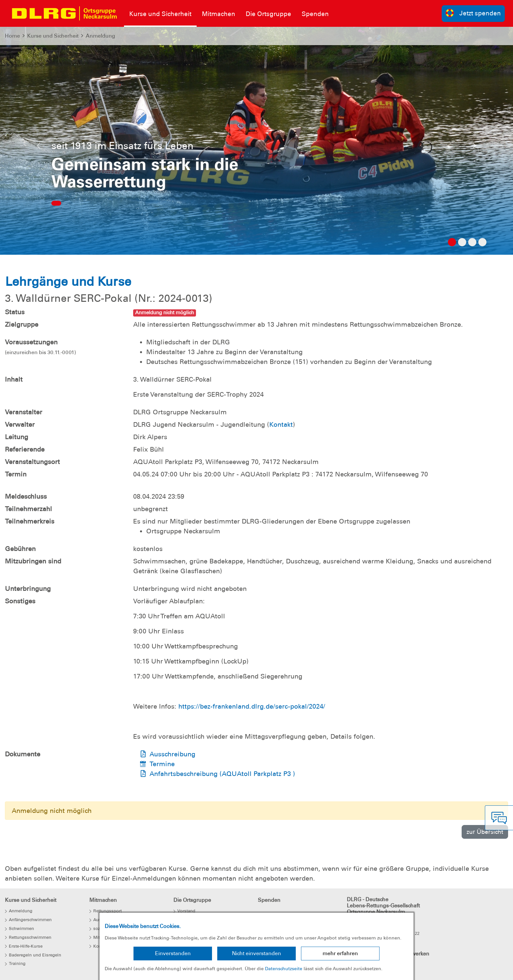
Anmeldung (100, 36)
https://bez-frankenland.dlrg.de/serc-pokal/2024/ (252, 706)
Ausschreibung (172, 754)
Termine (162, 764)
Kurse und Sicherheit (53, 36)
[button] (38, 147)
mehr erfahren (340, 953)
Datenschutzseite (284, 969)
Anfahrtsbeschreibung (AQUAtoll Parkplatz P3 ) (222, 774)
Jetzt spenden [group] (473, 13)
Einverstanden (173, 953)
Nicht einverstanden (256, 953)
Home (12, 36)
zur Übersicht (485, 832)
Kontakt (281, 424)
